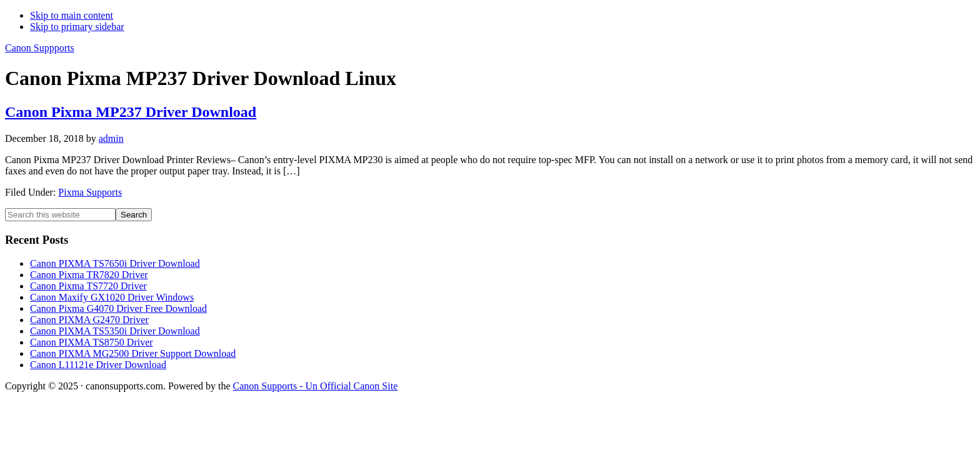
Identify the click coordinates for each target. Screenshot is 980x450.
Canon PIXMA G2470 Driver (89, 320)
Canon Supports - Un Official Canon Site (316, 386)
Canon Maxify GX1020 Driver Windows (112, 297)
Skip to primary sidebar (77, 27)
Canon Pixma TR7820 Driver (89, 275)
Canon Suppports (40, 48)
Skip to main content (72, 15)
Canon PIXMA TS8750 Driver (92, 342)
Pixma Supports (90, 192)
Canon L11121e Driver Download (98, 365)
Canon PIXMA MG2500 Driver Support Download (133, 353)
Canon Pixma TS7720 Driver (88, 286)
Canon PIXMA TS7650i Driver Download (115, 263)
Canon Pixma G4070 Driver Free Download (118, 308)
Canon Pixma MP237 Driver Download (131, 112)
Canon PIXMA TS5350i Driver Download (115, 331)
